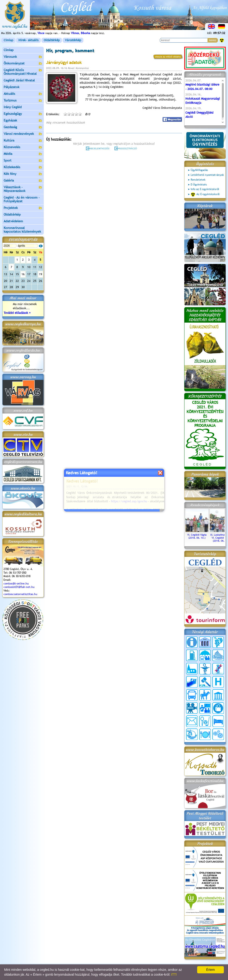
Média (23, 154)
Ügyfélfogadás (199, 170)
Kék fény (23, 174)
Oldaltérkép (52, 40)
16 (23, 274)
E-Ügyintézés (199, 185)
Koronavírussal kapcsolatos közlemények (22, 230)
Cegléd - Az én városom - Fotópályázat (22, 199)
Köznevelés (23, 147)
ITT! (174, 974)
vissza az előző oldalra (168, 57)
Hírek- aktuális (28, 40)
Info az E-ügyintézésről (205, 189)
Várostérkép (73, 40)
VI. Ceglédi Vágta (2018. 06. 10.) (197, 535)
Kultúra (23, 141)
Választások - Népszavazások (23, 189)
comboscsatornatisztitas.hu (20, 594)
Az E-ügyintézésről (205, 194)
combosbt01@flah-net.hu (19, 587)
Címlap (8, 40)
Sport (23, 161)
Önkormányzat (23, 64)
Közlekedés (23, 167)
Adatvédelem (13, 221)
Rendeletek (198, 180)
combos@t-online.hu (16, 584)
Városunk (23, 57)
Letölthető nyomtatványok (207, 175)
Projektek (23, 208)
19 (41, 274)
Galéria (23, 181)
